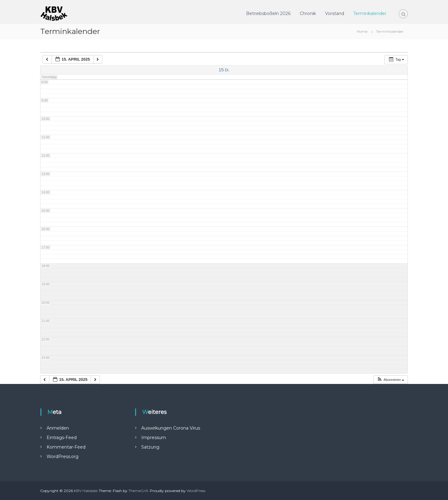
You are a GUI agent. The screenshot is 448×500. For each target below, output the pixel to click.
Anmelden (58, 428)
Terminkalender (370, 13)
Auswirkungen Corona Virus (171, 428)
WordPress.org (63, 457)
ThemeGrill (138, 491)
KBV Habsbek (86, 491)
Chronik (308, 13)
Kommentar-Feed (66, 447)
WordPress (196, 491)
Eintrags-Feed (62, 438)
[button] (390, 380)
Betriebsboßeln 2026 (268, 13)
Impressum (154, 438)
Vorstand (335, 13)
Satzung (150, 447)
